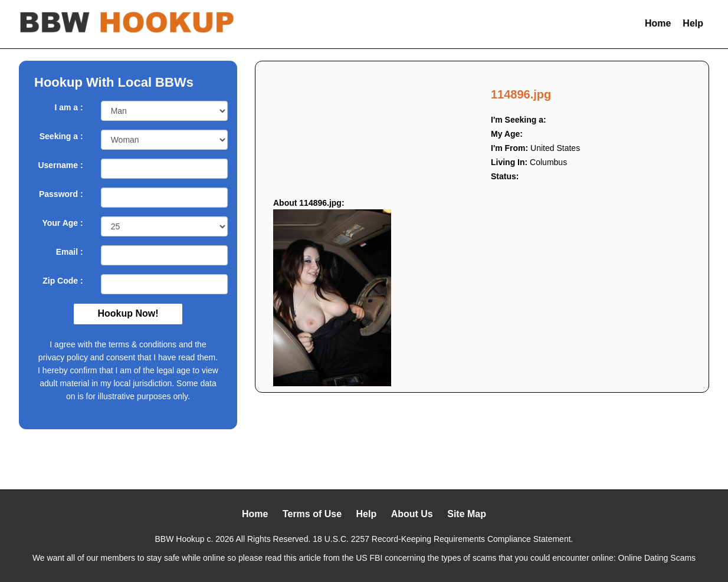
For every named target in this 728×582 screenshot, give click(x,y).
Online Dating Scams (657, 558)
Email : (70, 252)
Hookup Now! (128, 313)
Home (658, 23)
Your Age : (62, 223)
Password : (61, 194)
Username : (60, 165)
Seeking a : (61, 136)
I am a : (68, 107)
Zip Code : (63, 281)
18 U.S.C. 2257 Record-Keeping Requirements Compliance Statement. (443, 539)
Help (693, 23)
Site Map (467, 514)
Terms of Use (312, 514)
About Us (412, 514)
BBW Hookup (180, 539)
